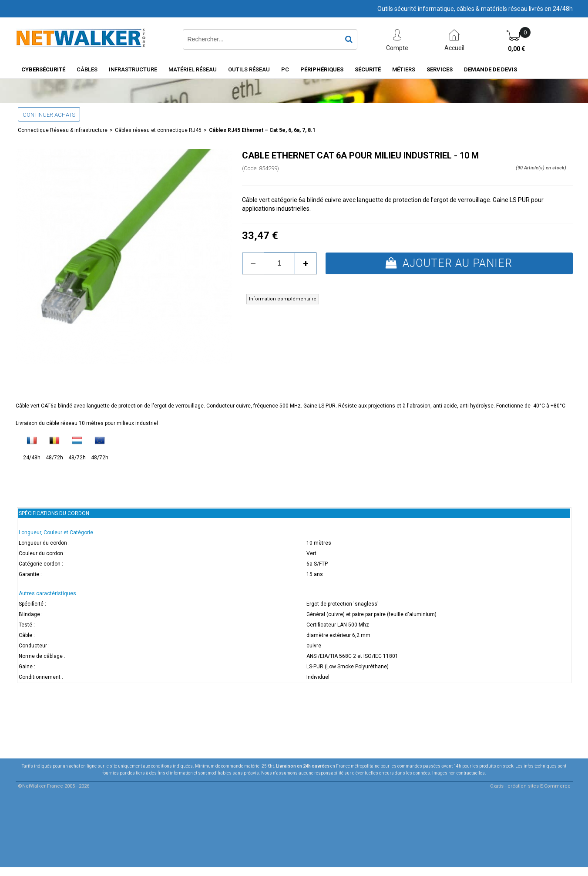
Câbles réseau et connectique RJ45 (158, 130)
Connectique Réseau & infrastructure (63, 130)
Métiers (404, 69)
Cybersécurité (43, 69)
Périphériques (322, 69)
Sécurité (368, 69)
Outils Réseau (249, 69)
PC (285, 69)
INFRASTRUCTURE (133, 69)
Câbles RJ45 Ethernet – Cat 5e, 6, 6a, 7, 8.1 (262, 130)
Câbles (87, 69)
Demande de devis (491, 69)
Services (440, 69)
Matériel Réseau (193, 69)
